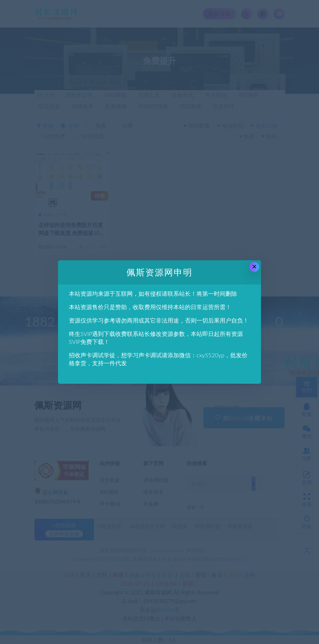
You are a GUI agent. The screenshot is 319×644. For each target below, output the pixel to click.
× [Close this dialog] (254, 267)
